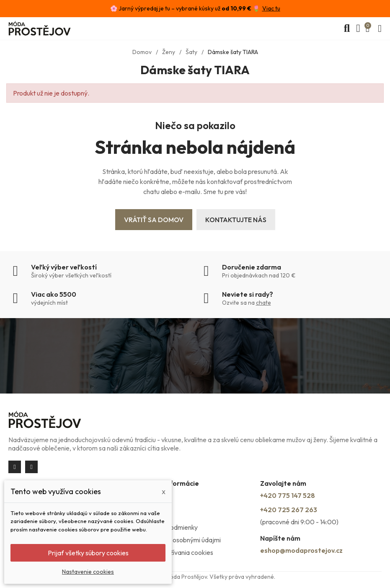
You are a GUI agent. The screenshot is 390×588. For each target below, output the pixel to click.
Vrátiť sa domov (154, 220)
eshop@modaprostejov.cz (301, 550)
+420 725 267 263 (289, 510)
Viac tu (271, 8)
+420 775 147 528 (288, 495)
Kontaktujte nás (236, 220)
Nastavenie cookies (88, 572)
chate (263, 303)
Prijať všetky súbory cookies (88, 553)
